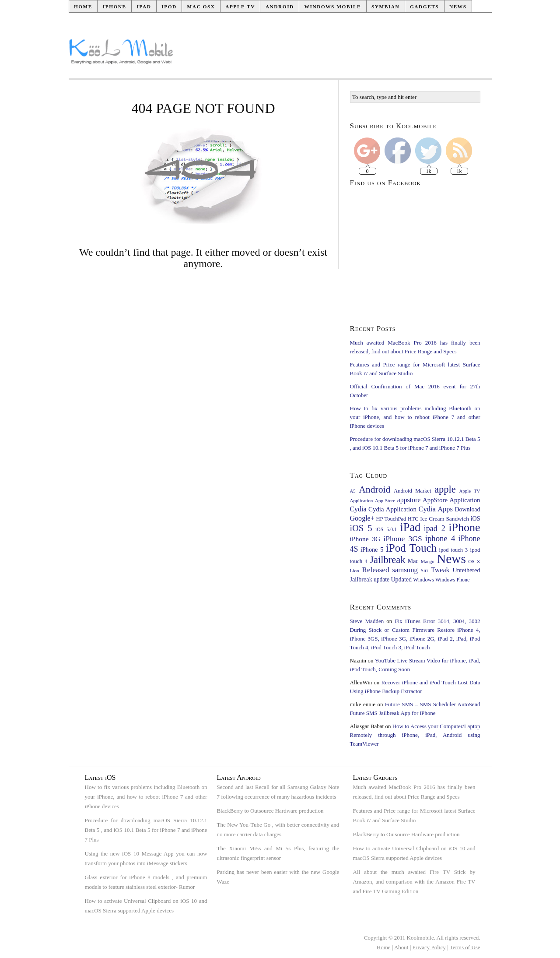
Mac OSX (201, 7)
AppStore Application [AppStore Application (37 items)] (451, 500)
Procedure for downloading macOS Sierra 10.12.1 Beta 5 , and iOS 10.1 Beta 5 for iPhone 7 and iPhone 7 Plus (146, 830)
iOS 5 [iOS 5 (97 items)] (361, 528)
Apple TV (240, 7)
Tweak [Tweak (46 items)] (440, 570)
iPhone (115, 7)
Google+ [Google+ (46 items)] (362, 518)
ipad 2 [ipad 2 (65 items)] (435, 528)
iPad (144, 7)
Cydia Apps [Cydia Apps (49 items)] (435, 509)
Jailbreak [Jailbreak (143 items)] (387, 560)
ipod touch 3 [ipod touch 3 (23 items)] (454, 550)
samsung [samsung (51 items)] (405, 570)
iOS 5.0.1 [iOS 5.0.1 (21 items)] (386, 530)
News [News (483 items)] (451, 559)
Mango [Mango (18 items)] (428, 561)
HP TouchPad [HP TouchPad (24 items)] (391, 519)
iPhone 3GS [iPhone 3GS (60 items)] (403, 539)
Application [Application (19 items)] (362, 500)
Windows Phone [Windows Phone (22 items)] (452, 580)
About (401, 947)
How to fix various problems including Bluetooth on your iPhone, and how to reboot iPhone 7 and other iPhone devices (415, 417)
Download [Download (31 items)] (467, 509)
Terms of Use (465, 947)
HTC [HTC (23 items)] (413, 519)
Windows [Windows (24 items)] (423, 580)
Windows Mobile (333, 7)
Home (83, 7)
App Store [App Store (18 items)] (385, 500)
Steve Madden (367, 621)
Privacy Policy (429, 947)
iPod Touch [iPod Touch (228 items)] (411, 548)
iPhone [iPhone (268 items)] (464, 527)
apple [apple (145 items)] (445, 489)
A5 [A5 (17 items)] (353, 491)
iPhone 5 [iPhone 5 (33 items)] (372, 549)
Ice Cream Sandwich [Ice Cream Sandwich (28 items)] (444, 519)
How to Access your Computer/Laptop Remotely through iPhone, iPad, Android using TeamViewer (415, 735)
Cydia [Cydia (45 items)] (358, 509)
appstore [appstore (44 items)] (409, 500)
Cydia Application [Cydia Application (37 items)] (392, 509)
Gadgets (424, 7)
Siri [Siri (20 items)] (425, 571)
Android (280, 7)
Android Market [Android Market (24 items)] (412, 491)
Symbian (385, 7)
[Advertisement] (333, 55)
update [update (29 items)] (381, 579)
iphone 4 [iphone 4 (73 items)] (440, 538)
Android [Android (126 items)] (374, 490)
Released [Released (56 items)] (375, 570)
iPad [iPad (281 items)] (411, 527)
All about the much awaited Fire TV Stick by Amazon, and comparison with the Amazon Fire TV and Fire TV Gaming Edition (414, 882)
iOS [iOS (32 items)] (476, 518)
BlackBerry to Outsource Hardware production (270, 811)
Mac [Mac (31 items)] (413, 561)
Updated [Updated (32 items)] (401, 579)
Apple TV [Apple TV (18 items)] (469, 491)
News (458, 7)
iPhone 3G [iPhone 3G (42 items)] (365, 539)
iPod (169, 7)
